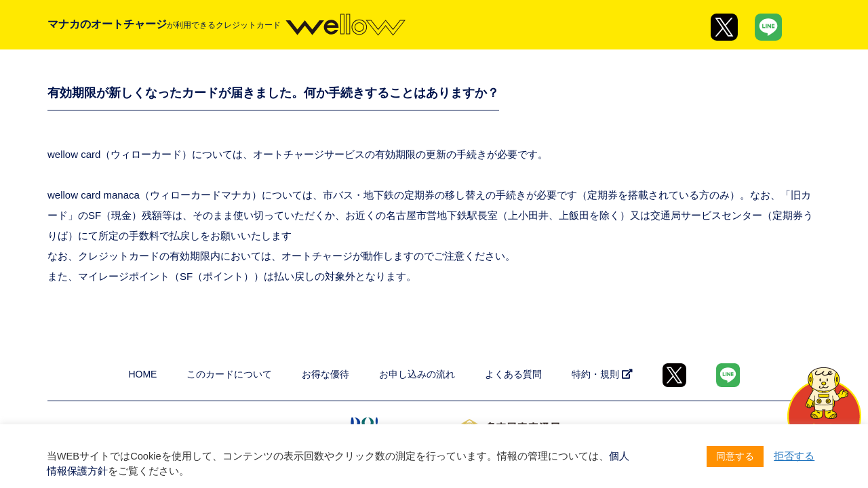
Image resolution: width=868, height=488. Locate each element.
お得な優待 (325, 374)
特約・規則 (602, 374)
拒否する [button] (794, 456)
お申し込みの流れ (417, 374)
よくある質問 (513, 374)
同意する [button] (735, 456)
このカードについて (229, 374)
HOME (142, 374)
